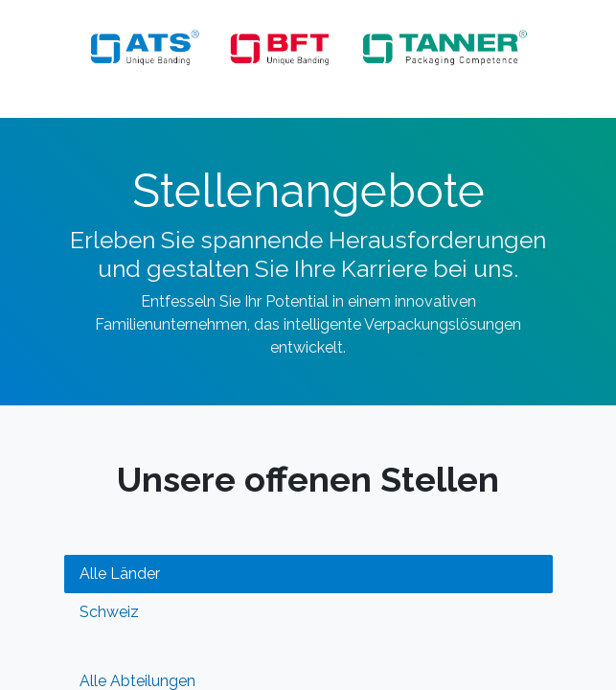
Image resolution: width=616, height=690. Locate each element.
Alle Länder (120, 574)
